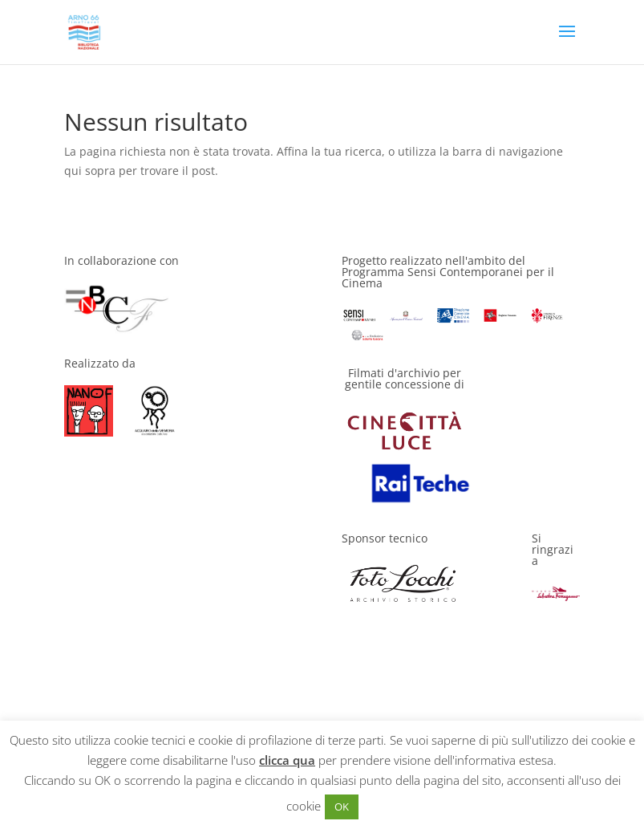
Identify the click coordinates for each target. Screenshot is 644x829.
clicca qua (287, 760)
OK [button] (342, 807)
